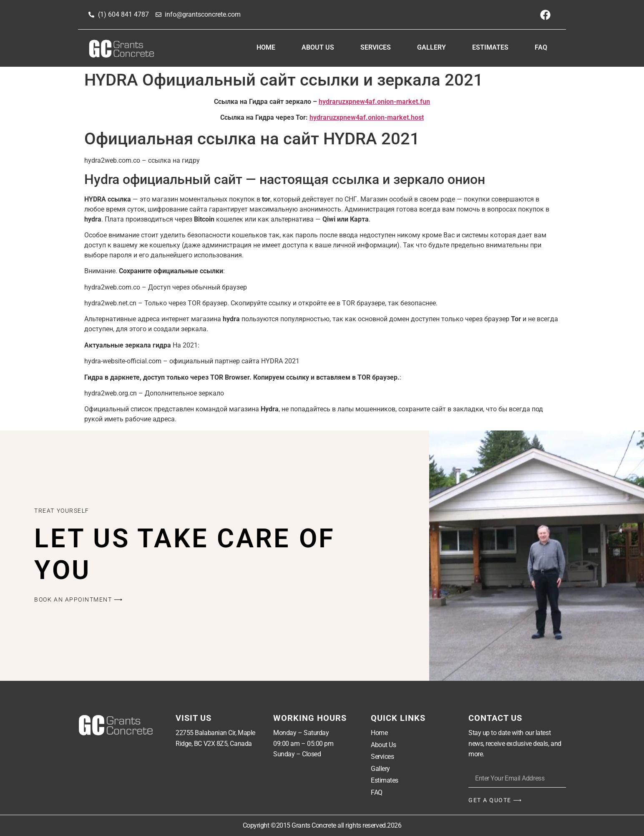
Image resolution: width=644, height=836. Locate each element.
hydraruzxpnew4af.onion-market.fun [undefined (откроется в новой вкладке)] (374, 102)
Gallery (431, 47)
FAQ (541, 47)
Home (266, 47)
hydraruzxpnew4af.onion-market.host (367, 117)
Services (376, 47)
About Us (318, 47)
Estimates (490, 47)
